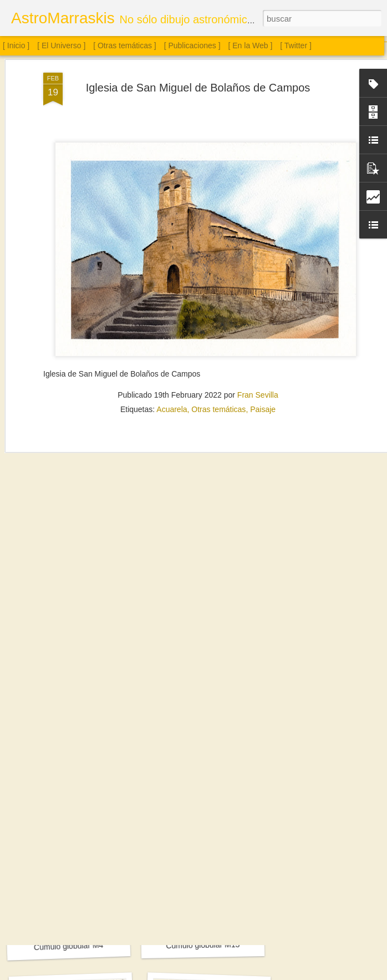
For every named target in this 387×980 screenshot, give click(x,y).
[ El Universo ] (61, 45)
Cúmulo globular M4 (69, 946)
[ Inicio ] (16, 45)
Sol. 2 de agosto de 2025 (205, 800)
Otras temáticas (218, 342)
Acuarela (172, 342)
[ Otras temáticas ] (125, 45)
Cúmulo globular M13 (203, 945)
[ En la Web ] (251, 45)
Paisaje (263, 342)
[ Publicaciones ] (192, 45)
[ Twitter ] (296, 45)
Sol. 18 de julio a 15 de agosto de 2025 (91, 794)
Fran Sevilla (258, 328)
